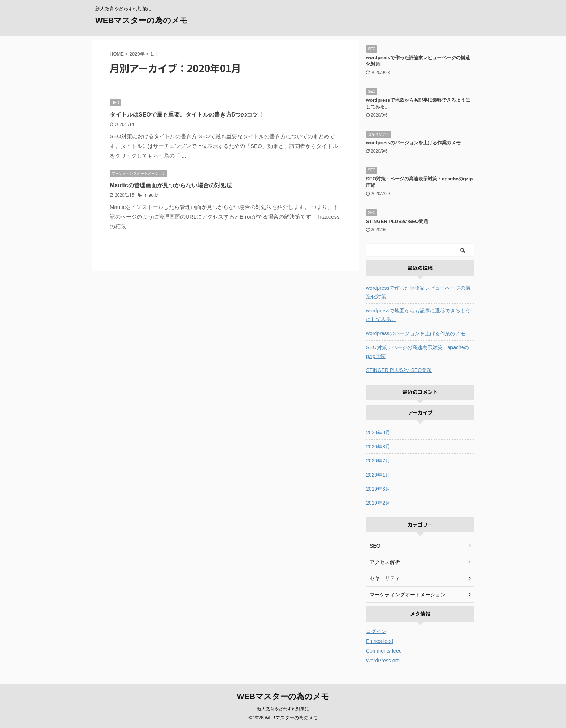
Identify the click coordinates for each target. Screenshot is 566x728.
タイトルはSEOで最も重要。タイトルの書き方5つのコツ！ (187, 115)
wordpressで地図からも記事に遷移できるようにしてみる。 (418, 315)
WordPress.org (383, 661)
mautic (151, 195)
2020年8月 (378, 447)
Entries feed (380, 641)
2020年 (137, 54)
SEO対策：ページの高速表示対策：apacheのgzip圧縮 (418, 352)
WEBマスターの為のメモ (141, 20)
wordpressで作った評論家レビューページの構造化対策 (418, 292)
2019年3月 (378, 489)
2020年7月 (378, 461)
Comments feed (384, 651)
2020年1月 (378, 475)
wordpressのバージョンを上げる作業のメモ (413, 143)
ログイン (376, 631)
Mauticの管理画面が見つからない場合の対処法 (171, 185)
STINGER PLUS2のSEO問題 (397, 221)
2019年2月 (378, 503)
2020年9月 (378, 433)
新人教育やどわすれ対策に (283, 709)
